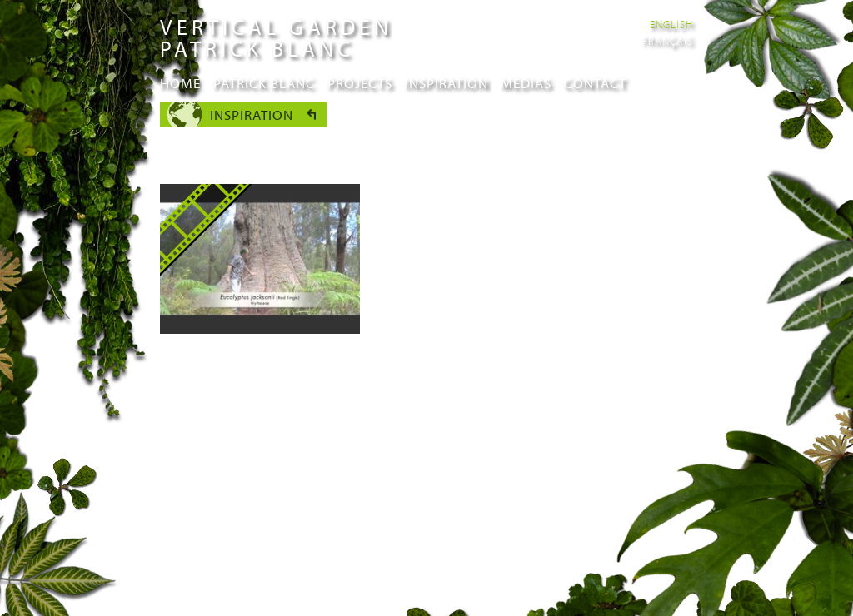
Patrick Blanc (264, 83)
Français (668, 41)
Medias (526, 83)
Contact (595, 83)
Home (180, 83)
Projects (360, 83)
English (671, 24)
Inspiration (446, 83)
